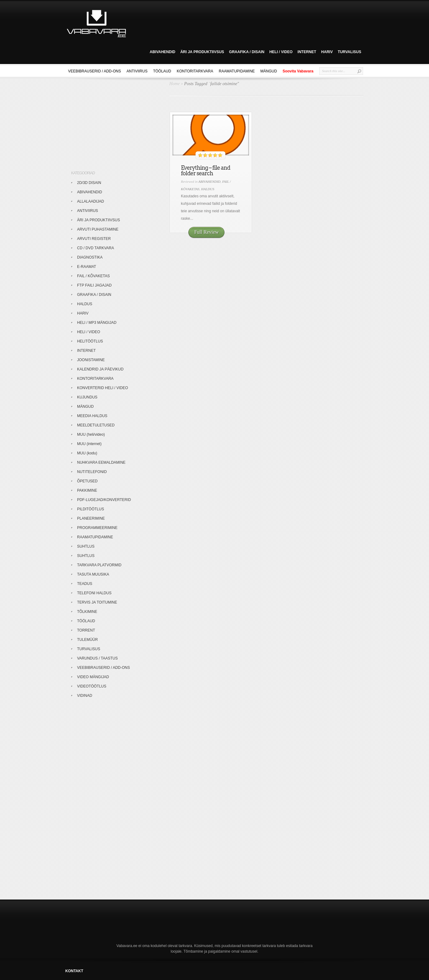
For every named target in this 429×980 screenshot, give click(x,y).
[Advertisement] (247, 23)
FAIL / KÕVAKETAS (93, 276)
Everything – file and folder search (205, 170)
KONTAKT (74, 971)
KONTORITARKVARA (195, 71)
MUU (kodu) (87, 453)
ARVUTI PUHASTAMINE (98, 229)
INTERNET (307, 52)
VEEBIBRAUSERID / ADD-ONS (95, 71)
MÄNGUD (269, 71)
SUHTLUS (86, 546)
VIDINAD (85, 696)
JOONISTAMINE (91, 360)
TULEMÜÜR (88, 640)
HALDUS (208, 189)
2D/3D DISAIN (89, 183)
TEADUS (85, 584)
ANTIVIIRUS (137, 71)
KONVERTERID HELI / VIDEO (103, 388)
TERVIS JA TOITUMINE (97, 602)
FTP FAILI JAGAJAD (94, 285)
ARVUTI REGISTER (94, 239)
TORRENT (86, 630)
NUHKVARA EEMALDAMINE (101, 462)
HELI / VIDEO (281, 52)
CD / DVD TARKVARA (96, 248)
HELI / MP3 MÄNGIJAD (97, 323)
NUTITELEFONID (92, 472)
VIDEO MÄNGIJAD (93, 677)
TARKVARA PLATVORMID (99, 565)
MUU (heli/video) (91, 435)
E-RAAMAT (87, 267)
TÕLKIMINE (87, 612)
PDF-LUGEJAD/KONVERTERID (104, 500)
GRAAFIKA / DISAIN (247, 52)
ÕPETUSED (87, 481)
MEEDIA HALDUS (92, 416)
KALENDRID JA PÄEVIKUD (100, 369)
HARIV (327, 52)
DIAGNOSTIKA (90, 257)
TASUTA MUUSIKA (93, 574)
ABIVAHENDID (162, 52)
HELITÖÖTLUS (90, 341)
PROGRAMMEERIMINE (97, 528)
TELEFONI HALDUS (94, 593)
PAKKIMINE (87, 490)
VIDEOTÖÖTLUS (92, 686)
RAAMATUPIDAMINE (237, 71)
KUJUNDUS (87, 397)
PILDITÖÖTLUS (91, 509)
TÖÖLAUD (162, 71)
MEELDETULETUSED (96, 425)
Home (175, 84)
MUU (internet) (89, 444)
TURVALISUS (349, 52)
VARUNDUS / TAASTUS (97, 658)
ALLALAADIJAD (91, 201)
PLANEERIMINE (91, 518)
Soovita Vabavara (298, 71)
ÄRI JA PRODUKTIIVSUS (202, 52)
